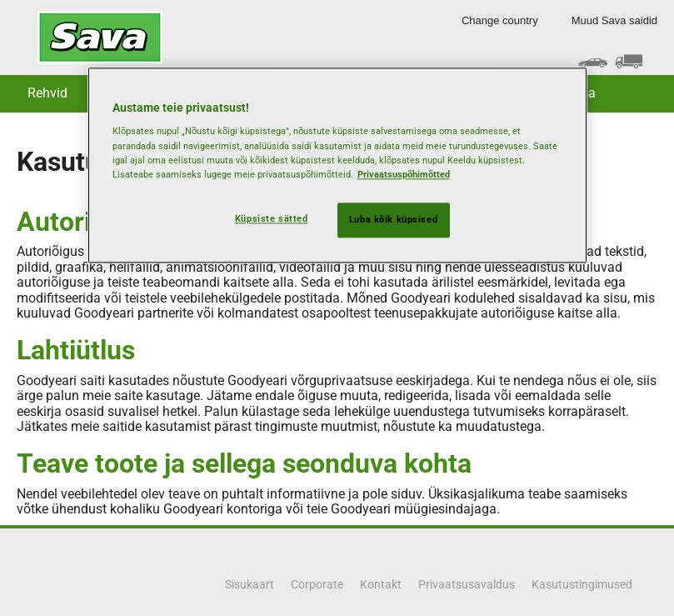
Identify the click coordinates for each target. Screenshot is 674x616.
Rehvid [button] (47, 93)
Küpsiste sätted (272, 218)
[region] (337, 165)
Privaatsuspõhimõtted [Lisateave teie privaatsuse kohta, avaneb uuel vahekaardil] (404, 174)
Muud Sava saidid (614, 20)
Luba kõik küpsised (393, 219)
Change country (500, 20)
